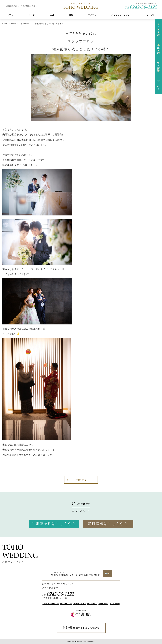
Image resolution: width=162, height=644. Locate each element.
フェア (32, 15)
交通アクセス (103, 604)
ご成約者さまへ (12, 6)
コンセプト (149, 15)
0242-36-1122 (141, 7)
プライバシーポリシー (51, 604)
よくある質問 (115, 604)
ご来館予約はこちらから (54, 524)
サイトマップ (92, 604)
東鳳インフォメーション (21, 24)
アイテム (92, 15)
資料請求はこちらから (108, 524)
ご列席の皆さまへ (30, 6)
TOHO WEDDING (81, 6)
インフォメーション (120, 15)
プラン (11, 15)
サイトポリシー (66, 604)
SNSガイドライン (79, 604)
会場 (52, 15)
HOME (5, 24)
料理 (71, 15)
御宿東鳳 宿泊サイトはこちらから (81, 628)
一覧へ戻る (81, 480)
